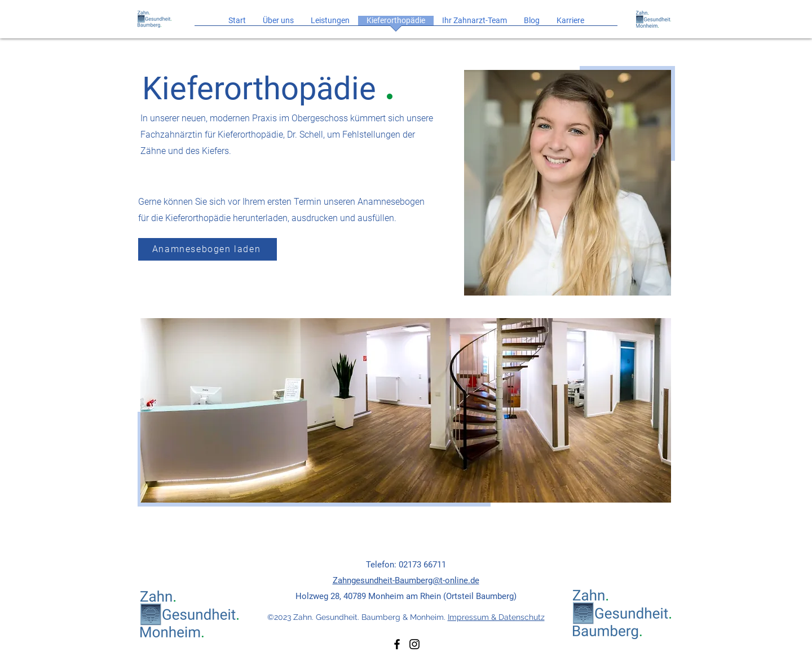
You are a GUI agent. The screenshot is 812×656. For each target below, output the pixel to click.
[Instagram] (414, 644)
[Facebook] (397, 644)
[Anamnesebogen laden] (208, 249)
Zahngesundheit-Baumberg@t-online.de (406, 580)
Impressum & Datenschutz (496, 617)
